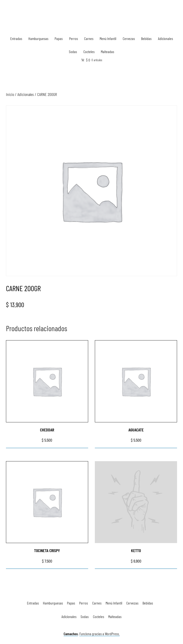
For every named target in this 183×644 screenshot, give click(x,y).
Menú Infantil (108, 38)
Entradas (16, 38)
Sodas (73, 52)
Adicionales (165, 38)
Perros (74, 38)
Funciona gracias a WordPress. (99, 634)
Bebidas (146, 38)
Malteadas (107, 52)
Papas (59, 38)
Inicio (10, 94)
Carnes (89, 38)
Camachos (71, 634)
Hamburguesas (38, 38)
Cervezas (129, 38)
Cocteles (89, 52)
